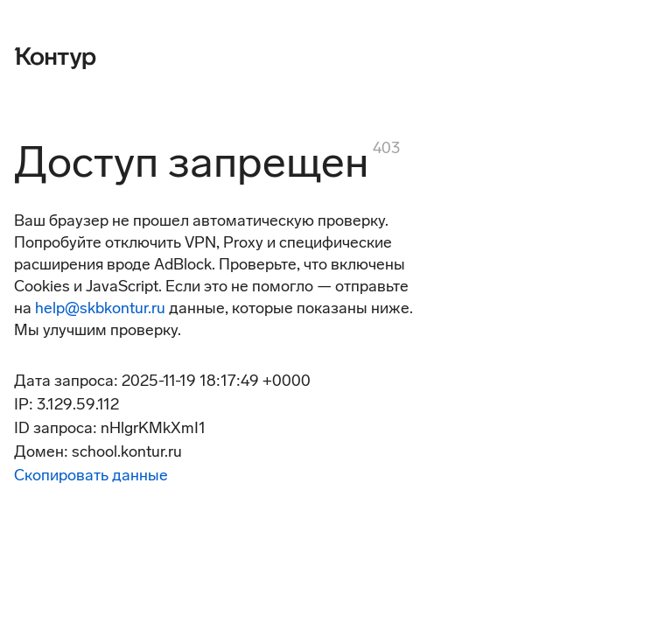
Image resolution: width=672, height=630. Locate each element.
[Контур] (55, 56)
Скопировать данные (91, 475)
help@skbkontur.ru (100, 308)
